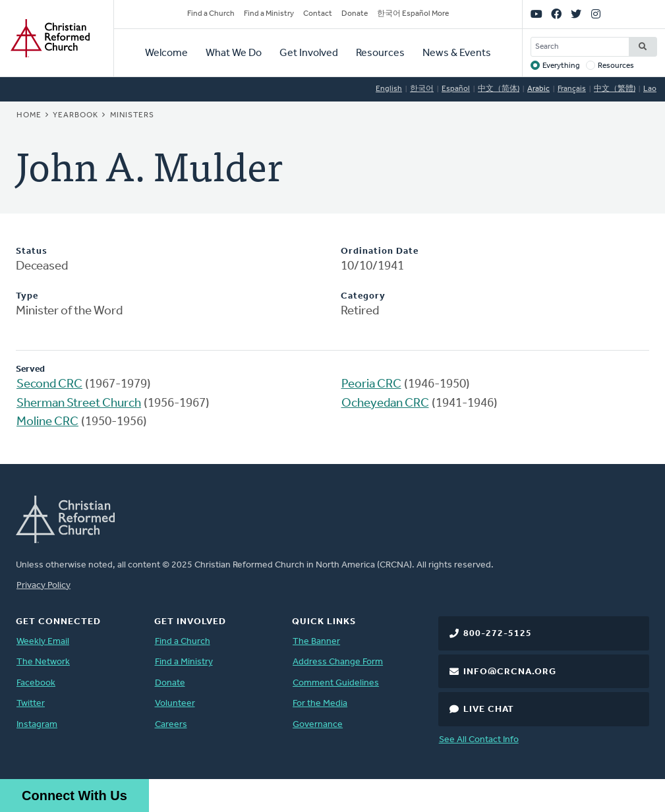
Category (363, 296)
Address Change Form (338, 662)
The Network (43, 662)
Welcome (166, 53)
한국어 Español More (413, 14)
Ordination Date (380, 251)
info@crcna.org (510, 672)
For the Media (320, 704)
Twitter (31, 704)
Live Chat (489, 710)
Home (29, 115)
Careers (171, 725)
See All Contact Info (479, 740)
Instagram (37, 725)
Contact (318, 14)
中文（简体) (499, 89)
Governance (318, 725)
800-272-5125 (498, 634)
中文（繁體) (615, 89)
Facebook (36, 683)
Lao (650, 89)
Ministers (132, 115)
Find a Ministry (269, 14)
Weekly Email (43, 642)
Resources (380, 53)
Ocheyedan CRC (385, 404)
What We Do (234, 53)
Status (32, 251)
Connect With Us (74, 796)
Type (27, 296)
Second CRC (49, 385)
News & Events (457, 53)
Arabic (538, 89)
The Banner (316, 642)
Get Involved (309, 53)
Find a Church (211, 14)
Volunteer (175, 704)
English (389, 89)
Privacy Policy (43, 586)
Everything (561, 66)
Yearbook (75, 115)
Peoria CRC (371, 385)
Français (572, 89)
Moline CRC (47, 422)
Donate (355, 14)
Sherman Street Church (79, 404)
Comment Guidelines (336, 683)
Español (456, 89)
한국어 (422, 89)
